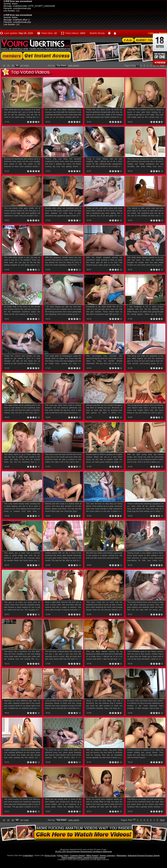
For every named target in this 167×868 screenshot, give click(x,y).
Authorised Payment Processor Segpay (144, 855)
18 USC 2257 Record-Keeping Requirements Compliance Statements (83, 851)
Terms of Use (50, 855)
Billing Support (92, 855)
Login (151, 33)
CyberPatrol (28, 855)
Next (162, 66)
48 (13, 66)
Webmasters (122, 855)
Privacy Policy (63, 855)
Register (163, 33)
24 (8, 66)
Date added (74, 66)
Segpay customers (107, 855)
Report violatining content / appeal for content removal (83, 857)
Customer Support (77, 855)
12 (4, 66)
